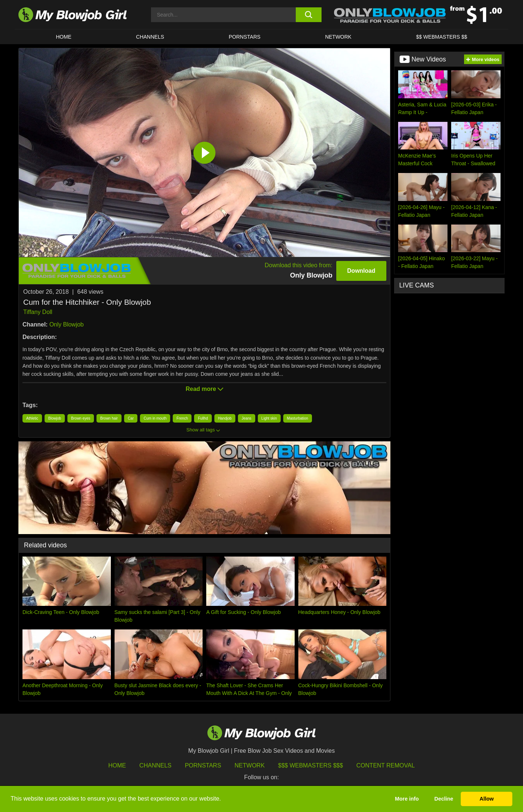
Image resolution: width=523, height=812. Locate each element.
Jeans (247, 418)
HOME (64, 37)
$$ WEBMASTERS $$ (442, 37)
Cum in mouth (155, 418)
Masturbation (298, 418)
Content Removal (386, 765)
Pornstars (203, 765)
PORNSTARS (245, 37)
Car (131, 418)
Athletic (32, 418)
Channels (155, 765)
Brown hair (109, 418)
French (182, 418)
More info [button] (407, 799)
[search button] (308, 15)
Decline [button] (444, 799)
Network (338, 37)
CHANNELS (150, 37)
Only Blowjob (66, 324)
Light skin (269, 418)
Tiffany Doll (38, 312)
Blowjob (55, 418)
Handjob (225, 418)
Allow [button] (487, 799)
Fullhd (203, 418)
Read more (204, 389)
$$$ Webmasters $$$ (310, 765)
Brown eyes (81, 418)
